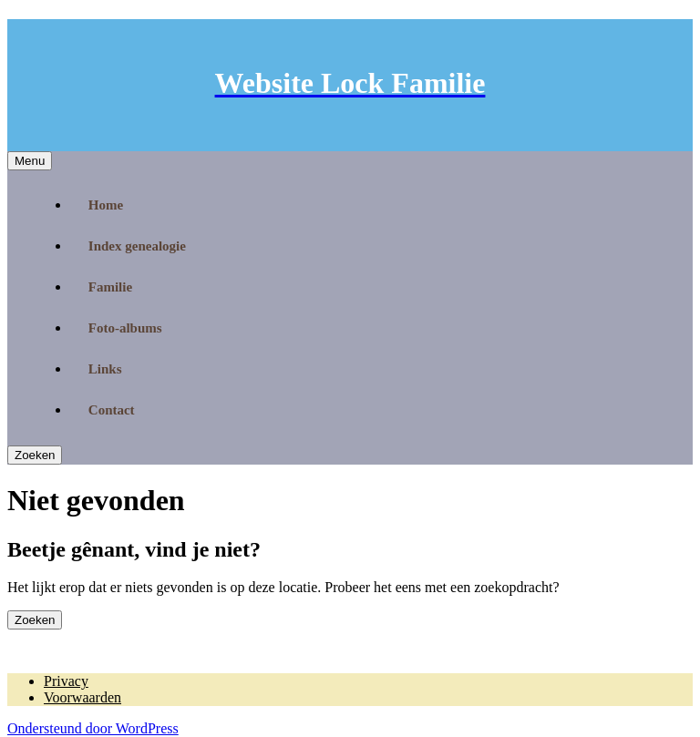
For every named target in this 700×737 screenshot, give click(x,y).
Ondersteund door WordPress (93, 728)
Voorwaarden (82, 697)
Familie (110, 287)
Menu (30, 161)
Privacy (66, 681)
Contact (112, 410)
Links (105, 369)
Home (106, 205)
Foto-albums (125, 328)
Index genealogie (137, 246)
